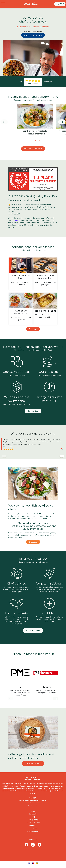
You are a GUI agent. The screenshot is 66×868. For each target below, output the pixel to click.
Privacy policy (33, 820)
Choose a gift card (33, 763)
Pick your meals (33, 630)
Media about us (33, 831)
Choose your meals (33, 35)
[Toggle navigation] (3, 4)
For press (33, 826)
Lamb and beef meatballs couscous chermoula (35, 132)
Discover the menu (33, 149)
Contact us (33, 828)
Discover (33, 542)
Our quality (33, 814)
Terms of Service (33, 823)
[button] (62, 122)
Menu (33, 811)
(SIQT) (17, 220)
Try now (60, 4)
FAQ (33, 817)
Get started (33, 411)
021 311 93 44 (33, 805)
